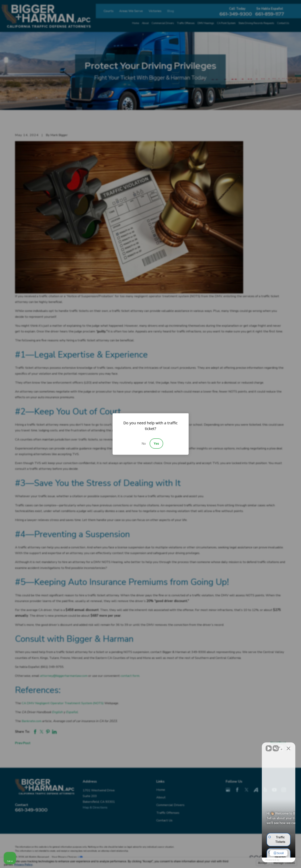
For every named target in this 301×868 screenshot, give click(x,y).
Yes (156, 444)
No (144, 444)
